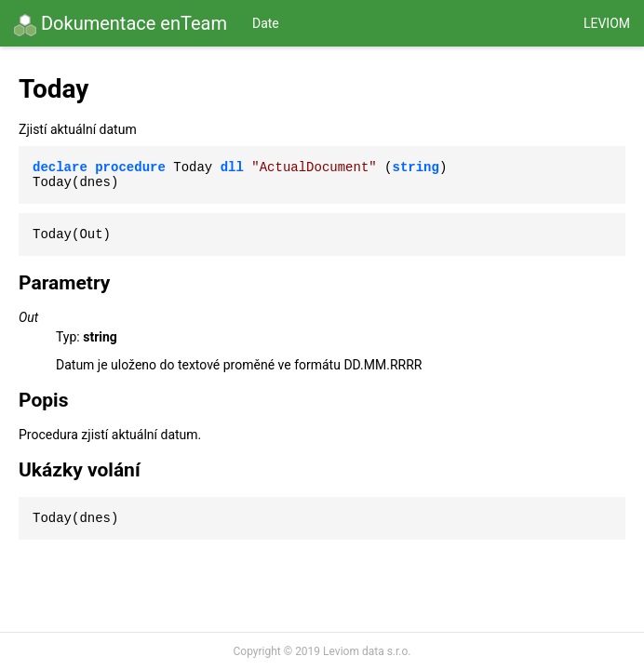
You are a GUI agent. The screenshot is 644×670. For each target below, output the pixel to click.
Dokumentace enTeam (121, 24)
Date (266, 23)
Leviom (607, 23)
